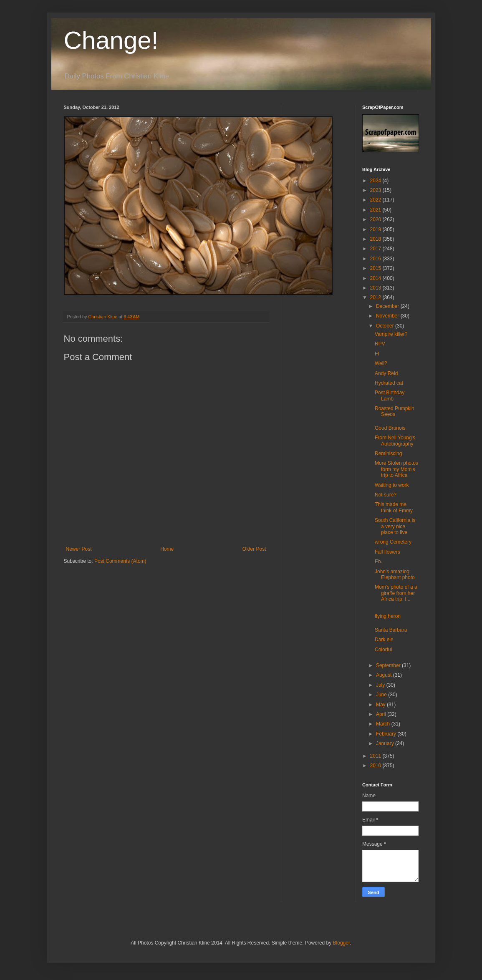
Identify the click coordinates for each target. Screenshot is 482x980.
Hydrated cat (389, 383)
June (382, 695)
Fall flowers (387, 552)
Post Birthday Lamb (390, 396)
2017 (376, 249)
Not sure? (386, 495)
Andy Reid (386, 373)
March (384, 724)
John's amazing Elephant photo (395, 574)
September (389, 665)
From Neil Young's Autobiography (395, 441)
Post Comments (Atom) (120, 561)
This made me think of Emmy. (394, 507)
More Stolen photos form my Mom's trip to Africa (396, 469)
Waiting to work (392, 485)
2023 (376, 190)
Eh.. (379, 562)
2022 (376, 200)
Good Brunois (390, 428)
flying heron (388, 616)
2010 (376, 766)
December (388, 306)
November (388, 316)
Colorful (383, 650)
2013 (376, 288)
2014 (376, 278)
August (385, 675)
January (386, 743)
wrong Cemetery (393, 542)
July (381, 685)
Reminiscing (388, 453)
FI (377, 354)
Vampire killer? (391, 334)
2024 (376, 181)
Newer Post (79, 549)
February (387, 734)
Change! (111, 40)
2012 (376, 297)
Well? (381, 363)
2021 (376, 210)
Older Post (254, 549)
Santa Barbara (391, 630)
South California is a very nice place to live (395, 526)
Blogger (342, 943)
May (381, 705)
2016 (376, 259)
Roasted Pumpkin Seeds (395, 411)
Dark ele (384, 640)
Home (167, 549)
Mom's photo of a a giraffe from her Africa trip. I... (396, 593)
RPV (380, 344)
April (382, 714)
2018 (376, 239)
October (386, 326)
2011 (376, 756)
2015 (376, 268)
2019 (376, 229)
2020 (376, 219)
